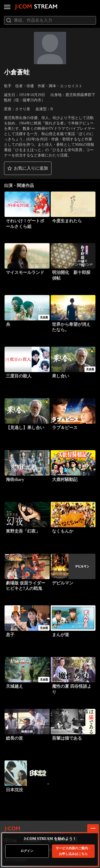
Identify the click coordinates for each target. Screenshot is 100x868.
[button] (28, 168)
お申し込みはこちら (73, 851)
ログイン (27, 851)
